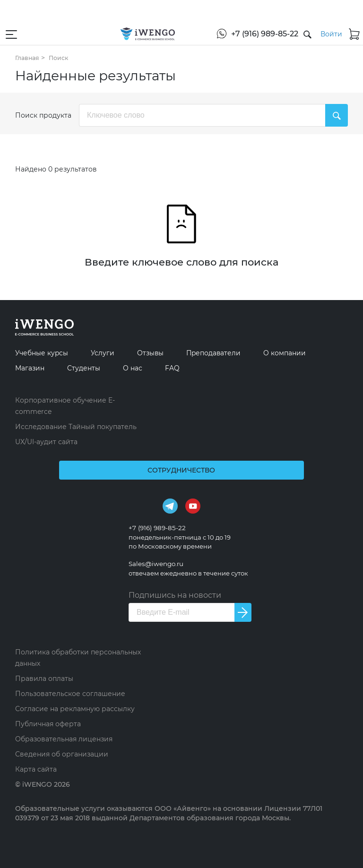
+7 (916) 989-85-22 (159, 528)
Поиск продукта (43, 115)
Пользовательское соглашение (70, 694)
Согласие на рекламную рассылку (75, 709)
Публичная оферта (48, 724)
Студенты (87, 368)
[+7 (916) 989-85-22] (249, 34)
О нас (138, 368)
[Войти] (322, 34)
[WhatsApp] (203, 31)
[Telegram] (170, 506)
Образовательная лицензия (64, 739)
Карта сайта (36, 769)
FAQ (179, 368)
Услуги (107, 353)
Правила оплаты (44, 679)
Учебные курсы (43, 353)
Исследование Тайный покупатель (76, 427)
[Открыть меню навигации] (11, 34)
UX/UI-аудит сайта (46, 442)
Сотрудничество (182, 470)
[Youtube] (193, 506)
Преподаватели (222, 353)
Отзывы (156, 353)
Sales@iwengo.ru (157, 564)
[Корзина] (350, 34)
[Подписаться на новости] (243, 612)
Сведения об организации (62, 754)
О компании (297, 353)
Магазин (31, 368)
